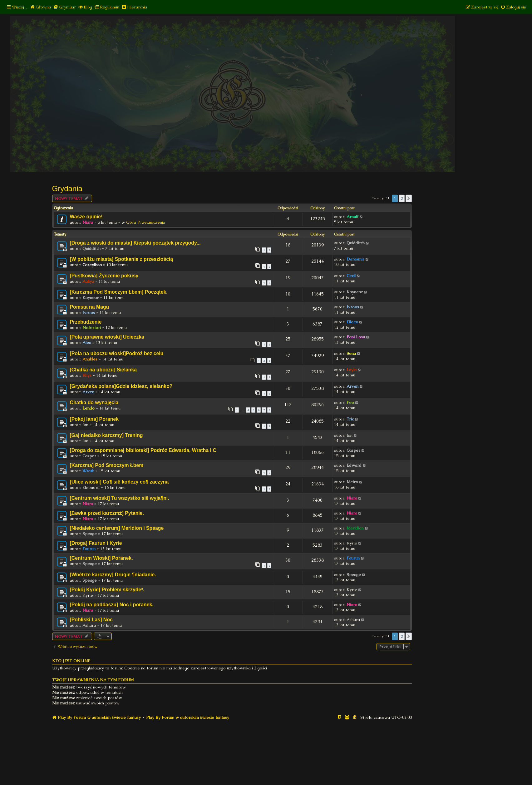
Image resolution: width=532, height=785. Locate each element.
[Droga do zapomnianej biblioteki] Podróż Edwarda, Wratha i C (143, 450)
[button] (409, 198)
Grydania (67, 189)
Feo (350, 402)
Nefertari (92, 328)
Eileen (352, 322)
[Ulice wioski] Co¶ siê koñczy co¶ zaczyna (119, 482)
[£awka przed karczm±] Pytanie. (107, 513)
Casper (89, 456)
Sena (351, 353)
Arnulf (352, 217)
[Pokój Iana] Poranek (94, 419)
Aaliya (88, 281)
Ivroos (89, 313)
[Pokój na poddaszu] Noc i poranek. (112, 605)
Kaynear (91, 298)
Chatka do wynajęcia (94, 402)
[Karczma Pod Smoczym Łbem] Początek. (119, 292)
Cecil (351, 276)
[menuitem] (40, 7)
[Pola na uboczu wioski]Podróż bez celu (117, 353)
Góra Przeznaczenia (146, 222)
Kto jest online (71, 661)
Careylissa (92, 265)
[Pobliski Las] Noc (91, 620)
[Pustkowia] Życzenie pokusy (104, 276)
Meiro (352, 482)
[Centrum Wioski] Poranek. (101, 558)
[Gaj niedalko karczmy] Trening (106, 435)
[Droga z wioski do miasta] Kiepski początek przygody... (135, 243)
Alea (87, 343)
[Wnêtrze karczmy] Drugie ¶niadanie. (113, 575)
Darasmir (355, 259)
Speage (90, 534)
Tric (350, 419)
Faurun (89, 549)
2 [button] (402, 198)
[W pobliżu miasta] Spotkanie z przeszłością (122, 259)
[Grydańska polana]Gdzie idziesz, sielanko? (121, 386)
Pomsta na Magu (90, 307)
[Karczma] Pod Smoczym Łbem (107, 465)
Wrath (88, 471)
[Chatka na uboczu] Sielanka (103, 370)
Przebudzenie (86, 322)
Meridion (355, 528)
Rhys (87, 375)
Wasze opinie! (86, 217)
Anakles (90, 359)
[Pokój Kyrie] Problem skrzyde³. (107, 590)
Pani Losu (356, 337)
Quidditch (91, 248)
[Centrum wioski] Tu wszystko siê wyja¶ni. (120, 498)
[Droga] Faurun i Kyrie (96, 543)
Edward (354, 465)
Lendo (89, 408)
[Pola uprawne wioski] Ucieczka (107, 337)
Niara (88, 222)
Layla (352, 370)
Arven (88, 392)
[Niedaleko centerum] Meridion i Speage (117, 528)
